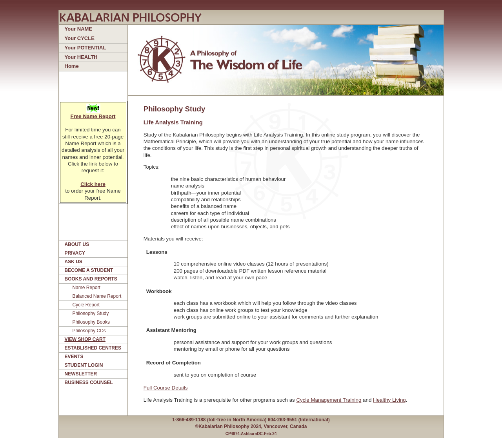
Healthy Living (389, 400)
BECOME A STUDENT (89, 270)
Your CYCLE (80, 38)
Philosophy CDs (89, 331)
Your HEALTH (81, 57)
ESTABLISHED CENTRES (93, 348)
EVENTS (74, 357)
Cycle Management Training (329, 400)
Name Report (86, 288)
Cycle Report (86, 305)
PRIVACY (75, 253)
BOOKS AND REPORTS (91, 279)
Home (72, 66)
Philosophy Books (91, 322)
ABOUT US (77, 244)
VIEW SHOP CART (85, 339)
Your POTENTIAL (85, 48)
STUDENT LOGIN (84, 365)
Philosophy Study (91, 313)
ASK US (74, 262)
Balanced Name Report (97, 296)
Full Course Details (166, 388)
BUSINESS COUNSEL (89, 382)
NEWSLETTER (81, 374)
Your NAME (79, 29)
